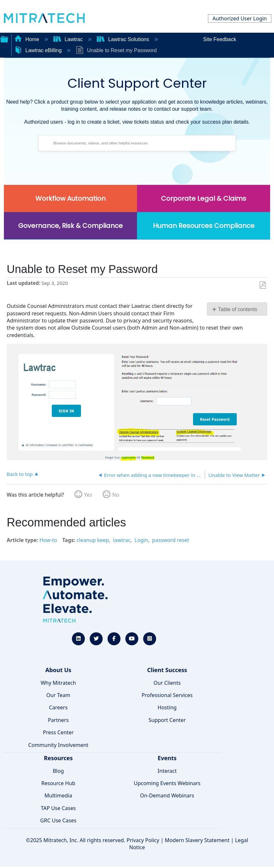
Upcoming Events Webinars (167, 783)
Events (167, 758)
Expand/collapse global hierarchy (4, 39)
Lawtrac (69, 39)
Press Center (58, 732)
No (116, 495)
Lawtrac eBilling (39, 50)
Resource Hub (58, 783)
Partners (58, 720)
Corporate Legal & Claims (204, 198)
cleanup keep (93, 540)
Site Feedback (220, 39)
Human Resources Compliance (204, 226)
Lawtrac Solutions (124, 39)
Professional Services (167, 695)
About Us (58, 670)
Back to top (20, 474)
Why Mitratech (58, 683)
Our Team (58, 695)
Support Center (167, 720)
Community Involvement (58, 745)
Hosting (167, 707)
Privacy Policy (143, 840)
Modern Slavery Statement (197, 840)
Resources (58, 758)
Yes (88, 495)
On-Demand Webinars (167, 795)
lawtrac (122, 540)
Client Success (167, 670)
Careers (58, 707)
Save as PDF (263, 285)
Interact (167, 771)
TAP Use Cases (58, 808)
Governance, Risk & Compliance (70, 226)
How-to (48, 540)
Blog (58, 771)
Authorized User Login (240, 18)
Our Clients (167, 683)
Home (28, 39)
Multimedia (58, 795)
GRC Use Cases (58, 820)
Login (141, 540)
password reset (171, 540)
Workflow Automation (70, 198)
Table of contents (238, 309)
